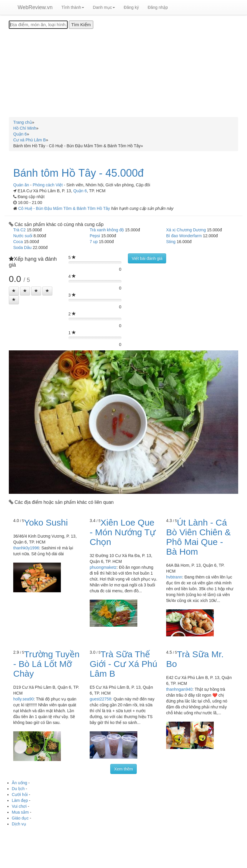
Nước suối (23, 236)
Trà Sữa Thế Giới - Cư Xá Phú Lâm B (123, 664)
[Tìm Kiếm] (81, 25)
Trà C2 (19, 230)
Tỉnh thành (73, 7)
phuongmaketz (103, 567)
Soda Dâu (22, 247)
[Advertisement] (123, 73)
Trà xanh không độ (107, 230)
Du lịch (18, 789)
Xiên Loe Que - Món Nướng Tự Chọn (123, 532)
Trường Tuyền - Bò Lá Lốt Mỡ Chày (46, 664)
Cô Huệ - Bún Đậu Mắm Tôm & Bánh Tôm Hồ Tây (65, 208)
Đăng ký (131, 7)
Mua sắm (20, 812)
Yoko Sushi (46, 522)
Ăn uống (19, 783)
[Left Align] (14, 291)
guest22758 (100, 699)
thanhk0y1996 (26, 548)
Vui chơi (19, 806)
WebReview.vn (35, 7)
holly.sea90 (24, 699)
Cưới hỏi (20, 795)
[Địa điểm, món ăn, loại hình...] (38, 25)
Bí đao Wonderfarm (184, 236)
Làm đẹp (20, 800)
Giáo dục (20, 818)
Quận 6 (80, 191)
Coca (18, 242)
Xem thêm (123, 769)
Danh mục (104, 7)
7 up (94, 242)
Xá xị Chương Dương (186, 230)
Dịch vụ (19, 824)
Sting (171, 242)
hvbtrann (174, 577)
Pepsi (95, 236)
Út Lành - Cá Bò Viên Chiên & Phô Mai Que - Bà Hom (198, 537)
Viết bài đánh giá (147, 258)
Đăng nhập (158, 7)
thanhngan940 (179, 689)
